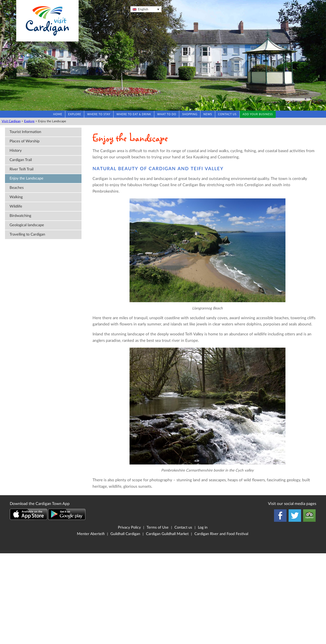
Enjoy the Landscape (27, 178)
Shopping (190, 114)
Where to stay (99, 114)
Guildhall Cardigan (125, 534)
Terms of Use (158, 527)
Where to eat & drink (134, 114)
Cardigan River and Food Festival (221, 534)
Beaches (17, 188)
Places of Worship (25, 141)
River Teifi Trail (22, 169)
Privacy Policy (129, 527)
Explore (75, 114)
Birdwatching (20, 216)
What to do (167, 114)
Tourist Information (25, 132)
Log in (203, 527)
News (208, 114)
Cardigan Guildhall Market (167, 534)
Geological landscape (27, 225)
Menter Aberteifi (91, 534)
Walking (16, 197)
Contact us (227, 114)
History (16, 151)
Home (58, 114)
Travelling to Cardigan (27, 234)
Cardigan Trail (21, 160)
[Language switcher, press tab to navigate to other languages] (146, 9)
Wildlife (16, 206)
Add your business (258, 114)
